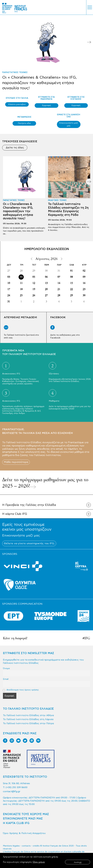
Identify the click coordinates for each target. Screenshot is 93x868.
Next (89, 42)
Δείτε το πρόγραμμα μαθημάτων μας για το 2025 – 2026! (45, 482)
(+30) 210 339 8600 (17, 787)
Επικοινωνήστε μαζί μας (69, 124)
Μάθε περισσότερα (16, 462)
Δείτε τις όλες (15, 148)
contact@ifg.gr (12, 791)
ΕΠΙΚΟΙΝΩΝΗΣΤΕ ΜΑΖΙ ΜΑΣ (23, 819)
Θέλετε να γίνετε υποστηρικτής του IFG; (29, 543)
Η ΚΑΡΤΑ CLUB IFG (16, 823)
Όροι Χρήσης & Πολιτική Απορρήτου (24, 833)
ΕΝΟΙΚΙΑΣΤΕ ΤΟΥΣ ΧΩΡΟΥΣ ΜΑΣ (26, 814)
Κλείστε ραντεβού (17, 104)
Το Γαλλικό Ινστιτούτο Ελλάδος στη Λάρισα (28, 719)
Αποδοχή (78, 862)
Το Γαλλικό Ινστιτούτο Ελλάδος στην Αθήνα (28, 715)
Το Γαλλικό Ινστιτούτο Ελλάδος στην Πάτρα (28, 723)
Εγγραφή (46, 105)
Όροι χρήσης (39, 862)
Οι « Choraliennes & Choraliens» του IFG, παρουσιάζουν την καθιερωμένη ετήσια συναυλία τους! (39, 83)
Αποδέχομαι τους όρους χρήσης (21, 690)
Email (6, 679)
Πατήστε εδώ (24, 123)
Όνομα (6, 668)
